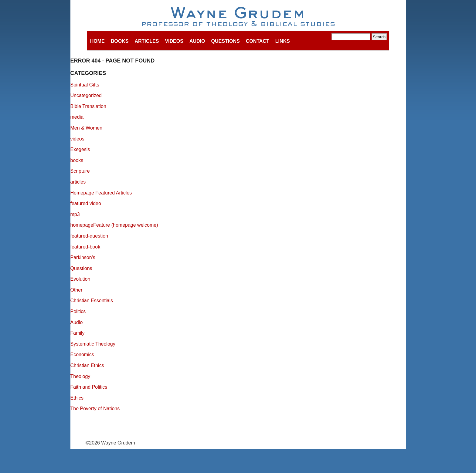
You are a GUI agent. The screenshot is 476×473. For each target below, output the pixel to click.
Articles (147, 41)
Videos (174, 41)
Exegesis (80, 149)
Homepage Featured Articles (101, 193)
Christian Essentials (92, 301)
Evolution (80, 279)
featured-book (85, 247)
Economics (82, 355)
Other (76, 290)
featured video (86, 203)
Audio (197, 41)
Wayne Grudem (238, 17)
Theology (80, 376)
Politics (78, 311)
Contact (258, 41)
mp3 (75, 214)
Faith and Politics (89, 387)
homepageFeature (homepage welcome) (114, 225)
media (77, 117)
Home (97, 41)
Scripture (80, 171)
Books (120, 41)
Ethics (77, 398)
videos (77, 139)
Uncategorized (86, 95)
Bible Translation (88, 106)
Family (78, 333)
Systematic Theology (93, 344)
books (77, 160)
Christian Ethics (87, 365)
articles (78, 182)
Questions (225, 41)
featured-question (89, 236)
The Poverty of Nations (95, 409)
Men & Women (87, 128)
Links (283, 41)
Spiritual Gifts (85, 85)
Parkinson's (83, 257)
